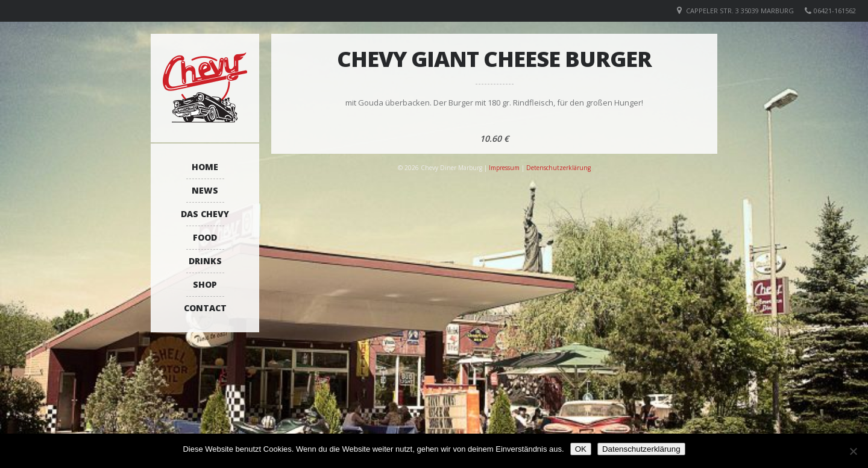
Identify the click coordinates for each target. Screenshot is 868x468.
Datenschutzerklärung (641, 449)
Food (205, 237)
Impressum (504, 168)
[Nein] (853, 451)
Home (205, 167)
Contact (205, 308)
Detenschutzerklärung (558, 168)
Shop (205, 284)
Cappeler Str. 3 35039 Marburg (740, 11)
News (205, 190)
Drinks (205, 261)
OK (581, 449)
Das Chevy (205, 214)
